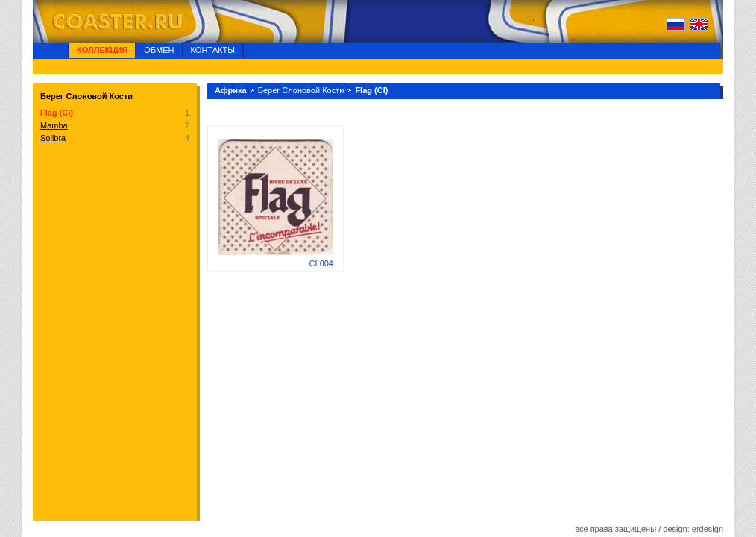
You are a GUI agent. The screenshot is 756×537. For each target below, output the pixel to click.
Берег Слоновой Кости (301, 90)
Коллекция (102, 50)
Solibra (53, 138)
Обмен (159, 50)
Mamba (54, 125)
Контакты (213, 50)
